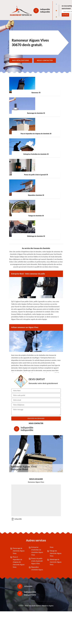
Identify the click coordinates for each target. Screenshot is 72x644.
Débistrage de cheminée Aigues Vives (56, 562)
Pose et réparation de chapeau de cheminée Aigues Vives (19, 562)
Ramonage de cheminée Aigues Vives (19, 551)
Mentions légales (48, 606)
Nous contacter (45, 60)
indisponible (45, 9)
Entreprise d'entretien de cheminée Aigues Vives (37, 551)
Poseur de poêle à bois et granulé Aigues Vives (37, 561)
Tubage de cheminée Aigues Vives (56, 553)
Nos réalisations (21, 60)
